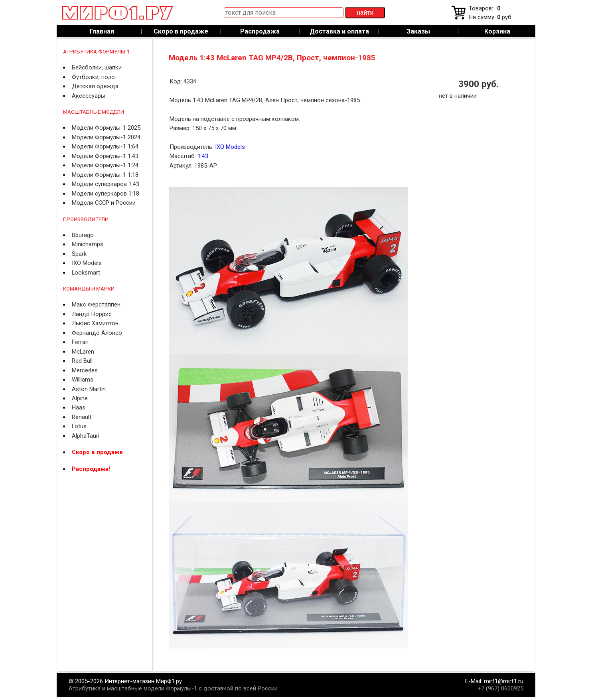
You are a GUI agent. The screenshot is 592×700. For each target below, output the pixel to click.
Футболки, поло (93, 77)
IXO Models (87, 263)
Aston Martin (89, 389)
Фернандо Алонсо (97, 333)
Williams (83, 380)
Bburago (83, 235)
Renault (82, 417)
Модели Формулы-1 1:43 (105, 156)
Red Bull (82, 361)
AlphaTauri (86, 436)
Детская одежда (95, 86)
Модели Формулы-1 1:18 (105, 175)
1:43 (203, 156)
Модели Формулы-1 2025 (106, 128)
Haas (79, 407)
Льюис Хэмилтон (95, 323)
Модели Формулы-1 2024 (106, 137)
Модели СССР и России (104, 203)
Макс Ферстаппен (96, 305)
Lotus (79, 426)
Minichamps (88, 244)
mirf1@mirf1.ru (504, 681)
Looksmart (86, 273)
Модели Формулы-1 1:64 (105, 146)
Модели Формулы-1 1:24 (105, 165)
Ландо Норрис (92, 314)
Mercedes (85, 370)
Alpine (80, 398)
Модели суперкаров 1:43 (106, 184)
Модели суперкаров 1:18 (106, 194)
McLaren (83, 352)
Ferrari (80, 342)
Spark (79, 254)
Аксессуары (89, 96)
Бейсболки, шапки (97, 67)
